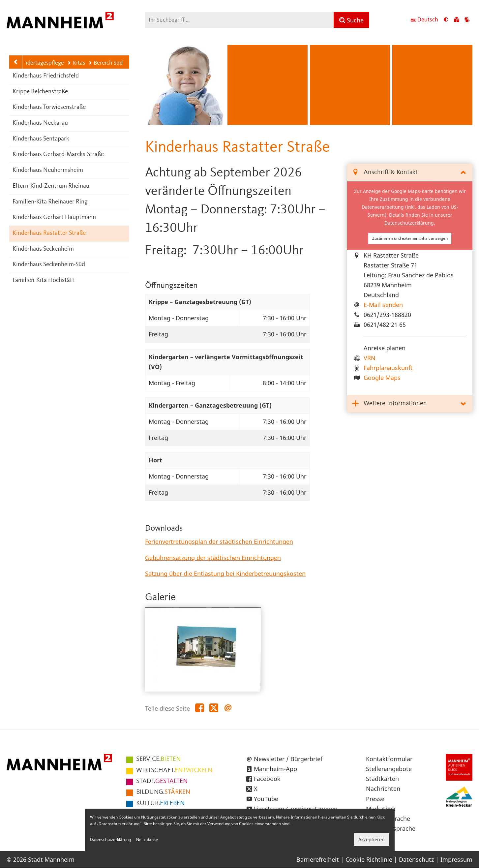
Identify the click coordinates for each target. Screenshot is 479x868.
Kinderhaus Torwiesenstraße (49, 107)
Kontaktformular (389, 759)
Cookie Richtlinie (369, 859)
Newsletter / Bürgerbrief (288, 759)
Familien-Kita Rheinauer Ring (50, 202)
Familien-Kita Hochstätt (44, 280)
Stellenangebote (389, 769)
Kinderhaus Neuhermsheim (48, 170)
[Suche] (351, 20)
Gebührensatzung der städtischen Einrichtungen (213, 558)
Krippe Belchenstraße (40, 92)
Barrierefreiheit (318, 859)
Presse (375, 799)
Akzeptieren (372, 839)
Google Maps (382, 378)
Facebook (267, 779)
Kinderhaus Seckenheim (43, 249)
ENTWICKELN (174, 770)
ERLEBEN (160, 803)
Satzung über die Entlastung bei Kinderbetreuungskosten (225, 573)
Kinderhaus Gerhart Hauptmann (54, 217)
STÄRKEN (163, 792)
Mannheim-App (275, 769)
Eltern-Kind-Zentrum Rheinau (51, 186)
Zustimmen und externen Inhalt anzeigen (410, 238)
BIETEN (158, 759)
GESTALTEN (162, 781)
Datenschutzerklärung (409, 223)
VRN (370, 358)
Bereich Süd (105, 63)
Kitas (76, 63)
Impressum (456, 859)
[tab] (410, 173)
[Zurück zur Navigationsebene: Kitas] (16, 62)
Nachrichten (383, 789)
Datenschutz (416, 859)
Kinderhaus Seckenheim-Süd (49, 265)
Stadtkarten (382, 779)
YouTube (266, 799)
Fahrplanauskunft (388, 368)
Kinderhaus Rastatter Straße (49, 233)
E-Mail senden (383, 305)
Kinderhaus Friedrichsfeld (46, 76)
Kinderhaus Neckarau (40, 123)
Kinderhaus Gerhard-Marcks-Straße (58, 155)
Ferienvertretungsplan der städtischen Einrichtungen (219, 542)
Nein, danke (147, 839)
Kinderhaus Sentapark (41, 139)
